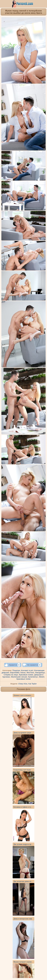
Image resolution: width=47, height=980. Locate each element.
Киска (23, 672)
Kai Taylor (33, 684)
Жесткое (30, 672)
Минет (42, 677)
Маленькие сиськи (19, 677)
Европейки (15, 672)
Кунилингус (33, 677)
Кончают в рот (27, 670)
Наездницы (40, 672)
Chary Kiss (23, 684)
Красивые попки (23, 679)
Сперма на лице (11, 675)
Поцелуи (16, 670)
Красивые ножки (26, 675)
